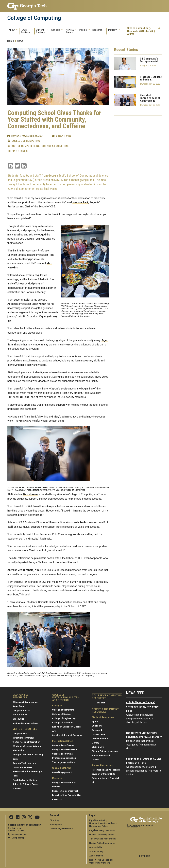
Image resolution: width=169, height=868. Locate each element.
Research (97, 30)
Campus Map (18, 838)
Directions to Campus (23, 738)
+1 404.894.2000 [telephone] (19, 834)
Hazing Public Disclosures (102, 843)
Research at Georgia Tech (65, 791)
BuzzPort (97, 726)
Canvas (95, 760)
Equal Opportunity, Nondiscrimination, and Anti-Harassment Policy (103, 823)
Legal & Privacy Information (103, 830)
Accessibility (96, 847)
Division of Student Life (103, 774)
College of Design (61, 714)
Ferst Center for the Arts (25, 780)
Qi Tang (25, 397)
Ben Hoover (31, 494)
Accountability (96, 851)
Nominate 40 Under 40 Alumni (140, 33)
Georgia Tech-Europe (63, 745)
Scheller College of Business (67, 735)
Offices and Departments (25, 702)
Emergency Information (61, 829)
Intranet (101, 703)
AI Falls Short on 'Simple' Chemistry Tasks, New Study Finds (142, 707)
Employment (56, 825)
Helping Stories (17, 151)
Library (95, 743)
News (20, 41)
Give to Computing (138, 28)
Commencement (100, 738)
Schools (56, 30)
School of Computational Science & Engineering (38, 146)
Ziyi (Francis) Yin (28, 570)
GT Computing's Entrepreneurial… (150, 60)
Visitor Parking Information (26, 742)
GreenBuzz (18, 719)
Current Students (41, 31)
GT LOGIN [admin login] (146, 856)
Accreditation (96, 856)
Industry (112, 30)
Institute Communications (25, 723)
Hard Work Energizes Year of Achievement (150, 98)
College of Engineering (64, 718)
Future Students (26, 31)
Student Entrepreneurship (105, 751)
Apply (95, 722)
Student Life (98, 747)
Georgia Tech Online (62, 754)
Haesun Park (80, 202)
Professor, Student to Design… (151, 78)
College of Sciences (63, 722)
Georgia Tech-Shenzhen (64, 750)
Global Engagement (62, 772)
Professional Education (64, 758)
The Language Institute (63, 762)
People (83, 30)
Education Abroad (101, 755)
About (12, 30)
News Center (19, 706)
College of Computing (34, 18)
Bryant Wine (64, 136)
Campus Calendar (21, 710)
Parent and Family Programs (106, 770)
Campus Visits (20, 734)
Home (11, 41)
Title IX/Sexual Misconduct (102, 839)
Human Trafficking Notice (102, 835)
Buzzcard (97, 730)
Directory (54, 820)
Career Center (99, 734)
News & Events (70, 31)
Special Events (20, 715)
